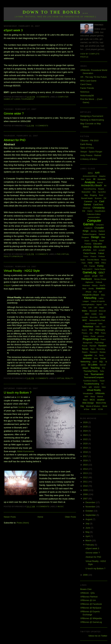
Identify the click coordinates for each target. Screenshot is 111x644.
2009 (86, 490)
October (90, 511)
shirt (18, 397)
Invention (101, 288)
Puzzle (85, 346)
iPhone (88, 292)
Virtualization (88, 393)
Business (98, 198)
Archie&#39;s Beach (92, 185)
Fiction (86, 257)
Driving (94, 241)
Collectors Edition (94, 214)
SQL (101, 362)
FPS (85, 266)
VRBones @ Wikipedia (91, 618)
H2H (101, 276)
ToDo (102, 371)
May (88, 532)
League (86, 301)
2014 (86, 469)
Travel (102, 381)
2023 (86, 435)
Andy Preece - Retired (91, 155)
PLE (97, 333)
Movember (94, 317)
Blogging (93, 195)
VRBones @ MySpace (91, 608)
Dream (87, 241)
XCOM (100, 409)
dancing (94, 231)
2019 (86, 448)
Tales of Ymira (87, 148)
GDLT (102, 272)
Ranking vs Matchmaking (92, 120)
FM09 (97, 263)
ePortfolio (87, 250)
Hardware (87, 279)
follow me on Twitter (98, 636)
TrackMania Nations (90, 381)
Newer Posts (10, 517)
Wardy (93, 397)
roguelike (88, 355)
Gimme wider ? (14, 114)
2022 (86, 439)
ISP (100, 292)
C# (105, 198)
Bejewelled (86, 192)
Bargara (101, 189)
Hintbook (99, 282)
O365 (97, 327)
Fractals (92, 266)
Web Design (88, 403)
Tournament (28, 99)
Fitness (104, 260)
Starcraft (103, 365)
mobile (94, 314)
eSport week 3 (13, 30)
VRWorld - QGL (88, 593)
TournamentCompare (94, 377)
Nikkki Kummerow (26, 451)
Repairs (85, 352)
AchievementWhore (90, 176)
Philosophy (100, 330)
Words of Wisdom (93, 406)
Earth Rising (86, 144)
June (88, 528)
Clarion (90, 211)
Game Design (100, 269)
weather (101, 400)
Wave (85, 400)
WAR (86, 397)
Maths (85, 311)
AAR (97, 173)
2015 (86, 465)
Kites (103, 295)
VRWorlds (18, 257)
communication (94, 217)
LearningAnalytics (88, 305)
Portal (93, 336)
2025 (86, 427)
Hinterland (86, 286)
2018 (86, 452)
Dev (103, 237)
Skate (96, 358)
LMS (95, 308)
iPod (95, 292)
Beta (94, 192)
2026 (86, 422)
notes (100, 324)
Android (100, 183)
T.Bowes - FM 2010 (89, 141)
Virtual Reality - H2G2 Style (22, 271)
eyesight (102, 250)
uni (90, 387)
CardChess (98, 205)
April (88, 536)
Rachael (93, 346)
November (91, 507)
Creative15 (88, 228)
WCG (92, 400)
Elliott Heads (100, 247)
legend (99, 305)
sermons (87, 358)
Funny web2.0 (87, 269)
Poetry (103, 333)
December (91, 502)
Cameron (88, 202)
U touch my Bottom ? (18, 393)
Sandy (101, 355)
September (91, 515)
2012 (86, 477)
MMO (87, 314)
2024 (86, 431)
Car (96, 202)
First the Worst (93, 260)
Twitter (84, 387)
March (89, 540)
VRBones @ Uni (88, 600)
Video (104, 387)
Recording (101, 349)
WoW (94, 409)
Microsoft (93, 311)
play (91, 333)
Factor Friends (87, 88)
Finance (93, 257)
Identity (91, 289)
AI (94, 179)
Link (90, 308)
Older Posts (71, 517)
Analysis (90, 182)
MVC (85, 320)
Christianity (99, 208)
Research (94, 352)
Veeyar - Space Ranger (91, 152)
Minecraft (102, 311)
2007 (86, 499)
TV (102, 384)
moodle (85, 317)
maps (101, 308)
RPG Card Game (88, 81)
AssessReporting (90, 189)
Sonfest (22, 407)
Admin (89, 179)
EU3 (95, 250)
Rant (93, 349)
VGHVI (97, 387)
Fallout (101, 253)
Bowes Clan (86, 589)
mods (101, 314)
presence (101, 336)
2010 (86, 486)
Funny (101, 266)
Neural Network (91, 324)
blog (86, 195)
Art (105, 186)
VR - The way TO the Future (94, 77)
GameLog (89, 272)
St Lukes (16, 99)
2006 (86, 575)
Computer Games (92, 222)
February (90, 545)
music (61, 507)
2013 (86, 473)
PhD (59, 254)
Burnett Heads (87, 198)
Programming (91, 339)
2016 (86, 460)
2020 (86, 444)
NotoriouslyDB (87, 96)
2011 (86, 482)
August (89, 519)
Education (98, 244)
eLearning (86, 247)
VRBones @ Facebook (91, 604)
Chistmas (87, 208)
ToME (86, 374)
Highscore (90, 282)
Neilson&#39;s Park (97, 320)
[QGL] (90, 173)
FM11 (104, 263)
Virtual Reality (65, 378)
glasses (87, 276)
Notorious (85, 92)
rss (96, 355)
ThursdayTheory (91, 371)
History (95, 285)
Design (95, 237)
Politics (86, 336)
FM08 (90, 263)
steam (85, 368)
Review (103, 352)
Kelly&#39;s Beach (91, 295)
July (88, 524)
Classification (100, 211)
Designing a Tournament (92, 116)
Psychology (99, 343)
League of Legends (98, 301)
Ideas (84, 289)
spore (95, 362)
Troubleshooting (92, 384)
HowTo (103, 285)
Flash (84, 263)
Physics (85, 333)
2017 (86, 456)
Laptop (101, 298)
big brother (102, 192)
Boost (101, 195)
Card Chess (86, 84)
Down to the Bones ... (55, 12)
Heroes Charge (100, 279)
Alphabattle (102, 179)
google (95, 276)
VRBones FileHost (89, 597)
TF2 (103, 368)
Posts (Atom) (23, 523)
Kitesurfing (90, 298)
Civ (84, 211)
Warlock (100, 397)
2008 (86, 494)
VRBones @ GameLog (91, 622)
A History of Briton (89, 159)
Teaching (95, 368)
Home (40, 517)
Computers (100, 225)
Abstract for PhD (15, 140)
